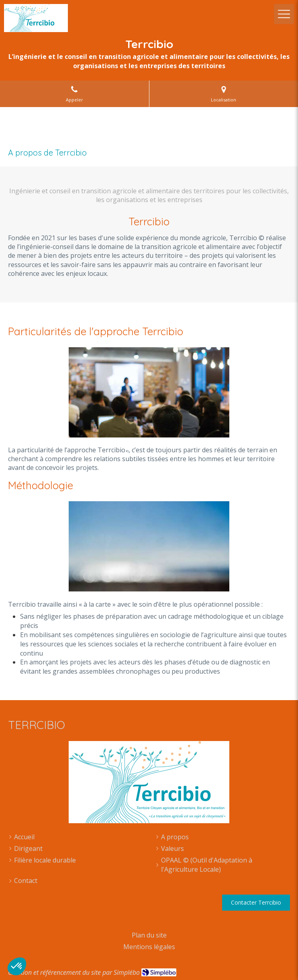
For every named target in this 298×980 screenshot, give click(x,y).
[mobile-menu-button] (284, 14)
